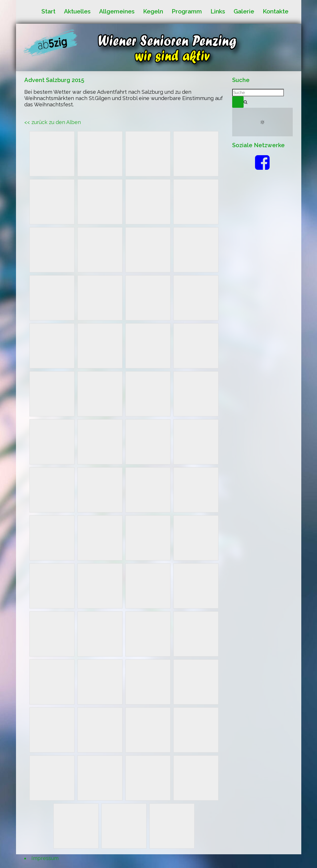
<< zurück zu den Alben (53, 122)
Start (48, 11)
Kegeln (153, 11)
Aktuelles (77, 11)
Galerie (244, 11)
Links (218, 11)
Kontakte (276, 11)
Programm (187, 11)
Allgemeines (117, 11)
